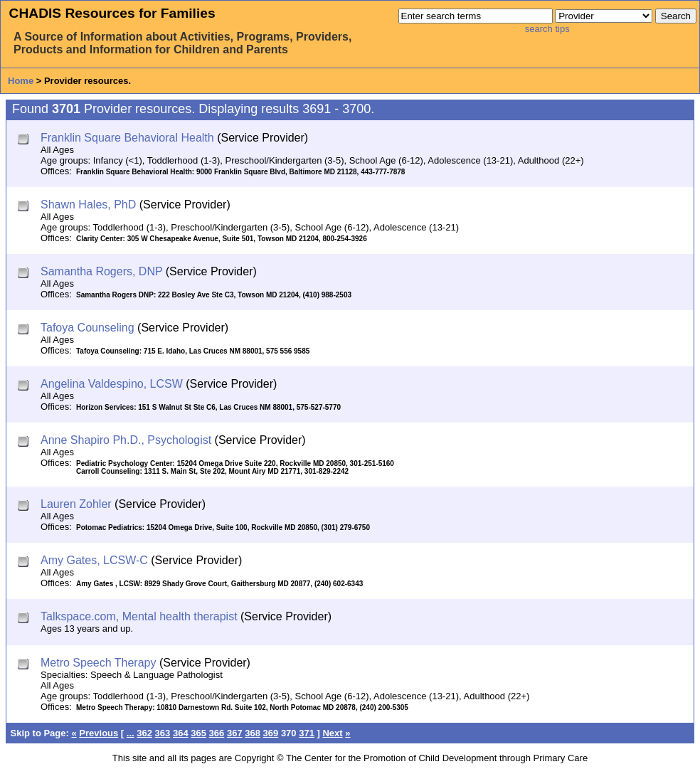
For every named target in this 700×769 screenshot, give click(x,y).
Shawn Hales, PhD (88, 205)
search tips (547, 29)
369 (271, 733)
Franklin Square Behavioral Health (127, 138)
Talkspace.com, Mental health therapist (139, 616)
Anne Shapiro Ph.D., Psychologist (126, 440)
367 (235, 733)
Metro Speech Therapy (98, 663)
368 (253, 733)
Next (332, 733)
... (131, 733)
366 (217, 733)
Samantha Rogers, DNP (101, 271)
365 (198, 733)
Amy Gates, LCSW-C (94, 560)
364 (181, 733)
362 (144, 733)
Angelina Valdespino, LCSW (112, 384)
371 (307, 733)
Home (21, 81)
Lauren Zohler (76, 504)
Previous (99, 733)
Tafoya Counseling (87, 328)
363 (163, 733)
